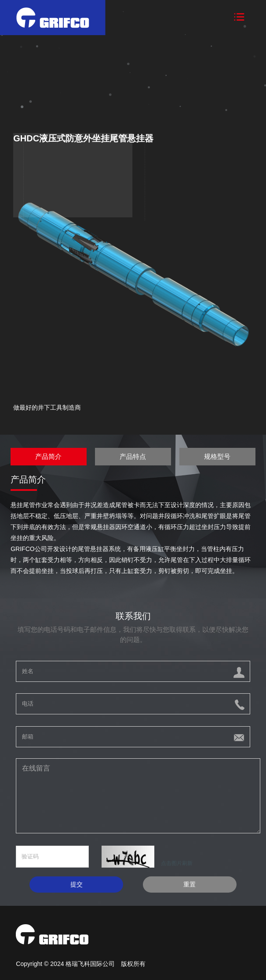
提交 (77, 884)
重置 (189, 884)
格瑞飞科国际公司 (91, 964)
